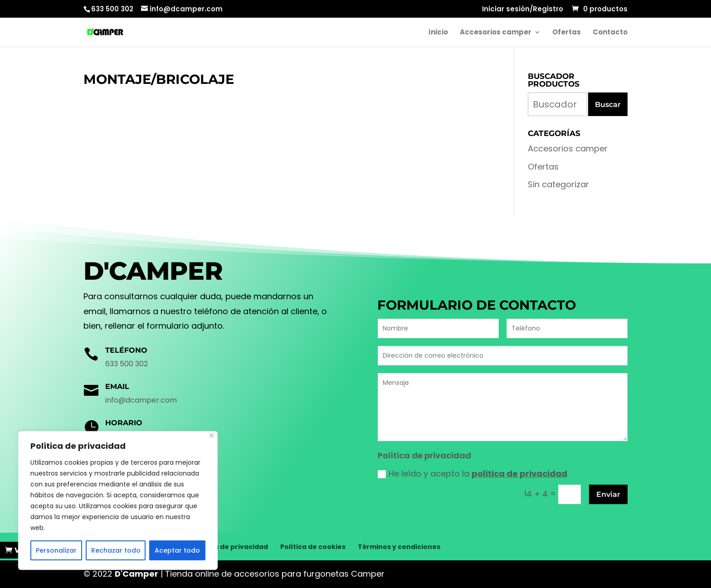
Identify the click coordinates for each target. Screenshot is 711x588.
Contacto (610, 33)
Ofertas (567, 33)
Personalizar (56, 550)
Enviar (608, 494)
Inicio (438, 33)
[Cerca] (212, 435)
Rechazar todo (116, 550)
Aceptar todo (177, 550)
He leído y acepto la (472, 474)
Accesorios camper (496, 33)
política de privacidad (519, 474)
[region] (118, 501)
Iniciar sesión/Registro (523, 10)
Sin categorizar (558, 184)
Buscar (608, 104)
